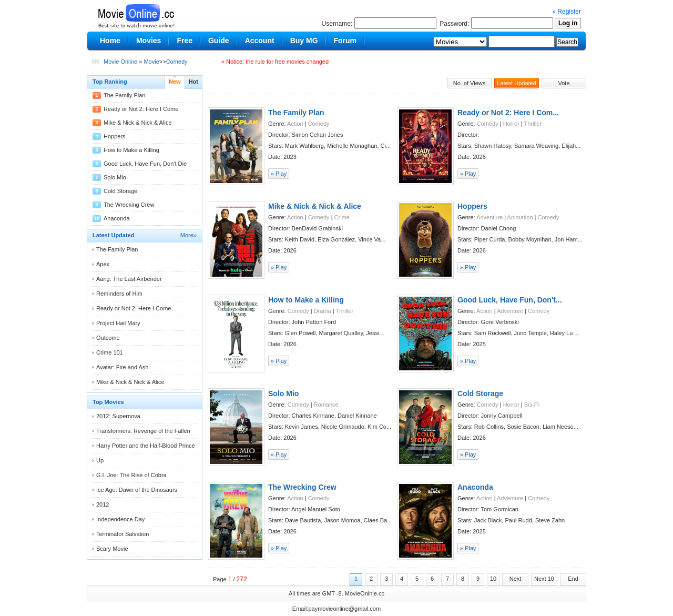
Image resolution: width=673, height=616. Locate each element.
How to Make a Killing (131, 150)
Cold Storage (120, 191)
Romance (326, 405)
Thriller (533, 124)
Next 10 (544, 579)
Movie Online (120, 62)
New (175, 82)
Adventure (490, 217)
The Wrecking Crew (129, 205)
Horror (511, 124)
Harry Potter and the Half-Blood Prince (146, 446)
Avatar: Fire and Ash (122, 367)
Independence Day (120, 519)
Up (100, 460)
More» (188, 235)
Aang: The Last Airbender (129, 279)
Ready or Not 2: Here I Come (141, 109)
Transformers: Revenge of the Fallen (143, 431)
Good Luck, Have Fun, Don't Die (145, 164)
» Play (279, 174)
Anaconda (117, 218)
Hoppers (115, 136)
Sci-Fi (532, 405)
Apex (103, 264)
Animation (520, 217)
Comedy (177, 62)
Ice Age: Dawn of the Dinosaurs (137, 490)
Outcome (108, 338)
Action (295, 124)
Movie (151, 62)
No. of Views (470, 83)
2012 (103, 504)
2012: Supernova (118, 416)
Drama (323, 311)
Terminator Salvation (123, 534)
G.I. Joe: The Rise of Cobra (131, 475)
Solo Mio (115, 177)
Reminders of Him (119, 294)
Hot (193, 82)
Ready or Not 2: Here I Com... (508, 113)
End (573, 579)
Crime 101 (110, 352)
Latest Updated (517, 83)
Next (516, 579)
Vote (564, 83)
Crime (342, 217)
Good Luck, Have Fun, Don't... (510, 300)
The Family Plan (124, 95)
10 (493, 579)
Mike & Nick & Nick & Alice (138, 123)
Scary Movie (112, 549)
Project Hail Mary (118, 323)
